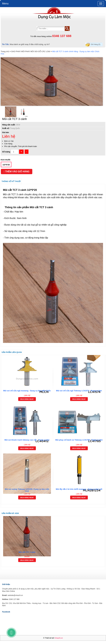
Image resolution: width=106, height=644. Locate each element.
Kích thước (6, 160)
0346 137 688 (62, 36)
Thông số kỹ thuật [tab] (11, 181)
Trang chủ (5, 51)
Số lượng (6, 152)
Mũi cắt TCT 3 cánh (27, 552)
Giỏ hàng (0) (96, 44)
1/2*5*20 (6, 165)
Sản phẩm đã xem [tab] (10, 513)
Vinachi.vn (59, 638)
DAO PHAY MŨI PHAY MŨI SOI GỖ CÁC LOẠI (31, 51)
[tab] (53, 431)
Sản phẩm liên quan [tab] (12, 352)
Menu (5, 4)
